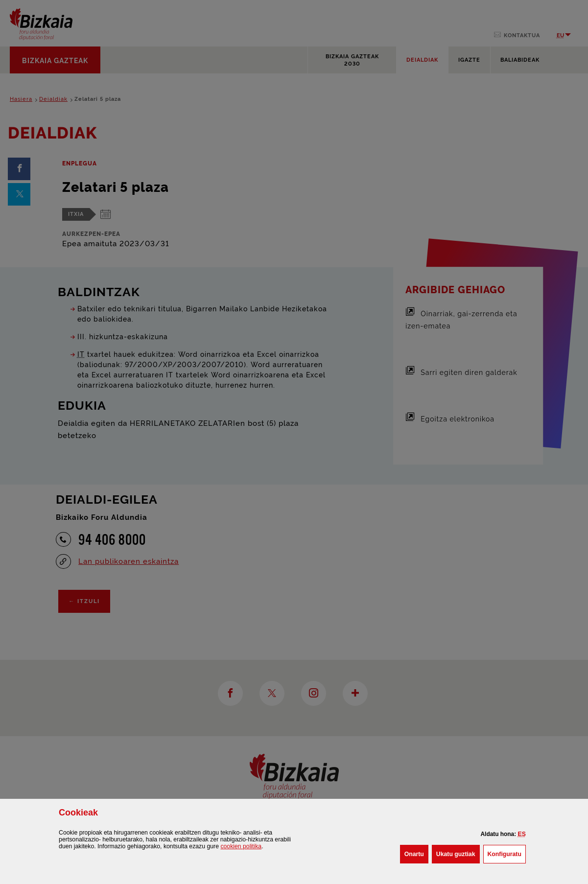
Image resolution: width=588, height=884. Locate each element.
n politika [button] (241, 846)
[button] (522, 834)
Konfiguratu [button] (507, 853)
